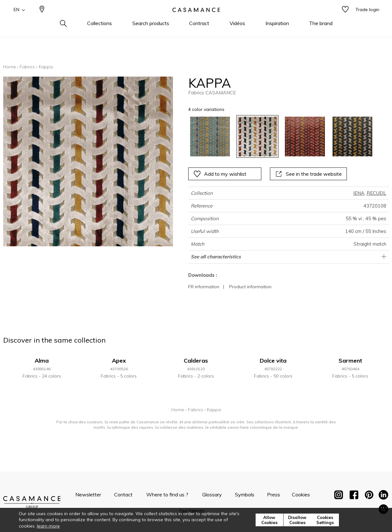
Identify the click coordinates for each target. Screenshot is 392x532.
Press (274, 494)
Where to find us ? (167, 494)
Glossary (212, 494)
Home (10, 67)
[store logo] (196, 20)
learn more (48, 526)
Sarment (350, 361)
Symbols (245, 494)
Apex (119, 361)
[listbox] (277, 136)
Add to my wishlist (220, 174)
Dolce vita (273, 361)
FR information (204, 287)
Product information (250, 287)
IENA (359, 193)
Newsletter (88, 494)
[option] (210, 136)
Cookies (301, 494)
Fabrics (27, 67)
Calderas (196, 361)
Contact (123, 494)
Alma (42, 361)
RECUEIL (376, 193)
